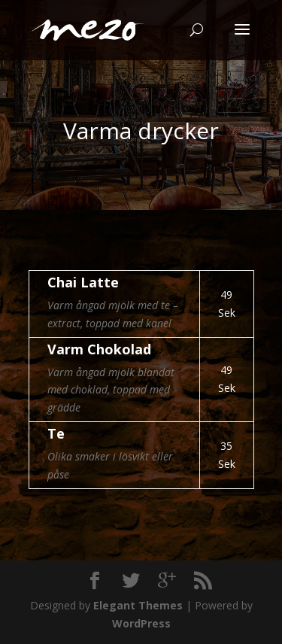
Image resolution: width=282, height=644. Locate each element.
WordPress (141, 623)
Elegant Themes (138, 605)
